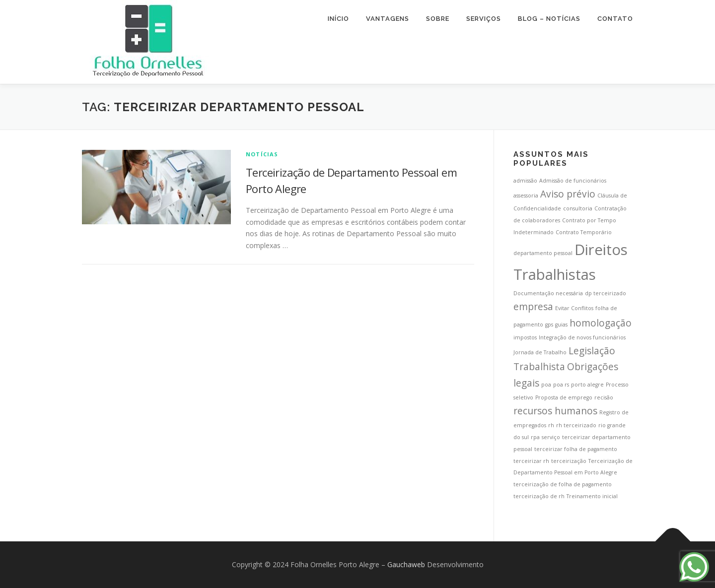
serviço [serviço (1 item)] (551, 437)
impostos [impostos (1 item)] (525, 337)
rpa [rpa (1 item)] (535, 437)
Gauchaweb (406, 564)
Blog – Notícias (549, 19)
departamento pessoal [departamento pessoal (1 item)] (543, 253)
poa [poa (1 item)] (546, 385)
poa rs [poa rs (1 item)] (561, 385)
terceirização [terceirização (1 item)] (569, 461)
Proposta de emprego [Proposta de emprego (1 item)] (564, 397)
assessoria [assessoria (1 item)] (526, 196)
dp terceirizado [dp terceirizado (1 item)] (606, 293)
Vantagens (388, 19)
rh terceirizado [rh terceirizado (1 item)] (576, 425)
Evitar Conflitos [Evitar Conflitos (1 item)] (574, 308)
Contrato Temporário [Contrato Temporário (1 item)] (584, 232)
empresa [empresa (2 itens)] (533, 307)
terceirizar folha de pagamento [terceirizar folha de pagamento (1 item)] (576, 449)
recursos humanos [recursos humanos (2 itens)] (555, 411)
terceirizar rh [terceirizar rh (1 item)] (531, 461)
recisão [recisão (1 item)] (604, 397)
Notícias (262, 154)
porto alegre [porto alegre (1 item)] (587, 385)
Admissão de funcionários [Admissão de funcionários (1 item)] (573, 181)
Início (338, 19)
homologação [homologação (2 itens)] (601, 323)
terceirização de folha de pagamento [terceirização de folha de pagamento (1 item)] (563, 484)
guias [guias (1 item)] (561, 325)
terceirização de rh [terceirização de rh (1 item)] (539, 496)
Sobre (438, 19)
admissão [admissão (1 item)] (525, 181)
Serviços (484, 19)
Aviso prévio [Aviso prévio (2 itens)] (568, 194)
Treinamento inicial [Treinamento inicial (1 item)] (592, 496)
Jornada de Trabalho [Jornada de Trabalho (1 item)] (540, 352)
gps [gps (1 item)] (549, 325)
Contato (615, 19)
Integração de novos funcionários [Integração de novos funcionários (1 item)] (582, 337)
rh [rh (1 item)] (551, 425)
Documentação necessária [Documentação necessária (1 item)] (548, 293)
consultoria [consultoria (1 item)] (578, 208)
